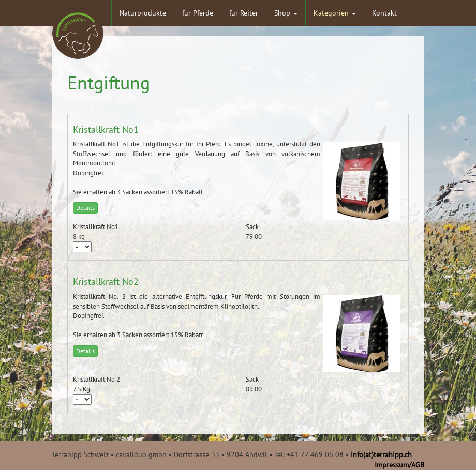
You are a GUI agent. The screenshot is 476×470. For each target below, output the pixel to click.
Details (85, 208)
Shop (286, 13)
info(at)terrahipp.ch (381, 454)
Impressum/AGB (399, 465)
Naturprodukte (143, 13)
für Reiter (244, 13)
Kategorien (335, 13)
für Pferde (198, 13)
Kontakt (384, 13)
